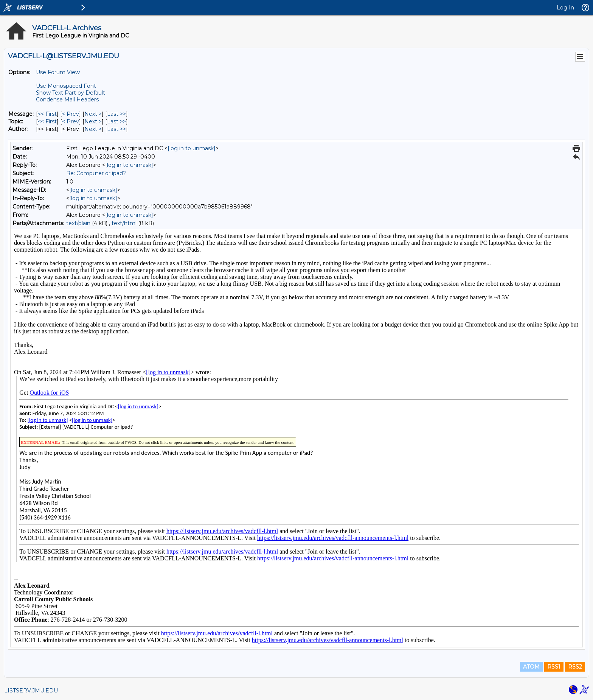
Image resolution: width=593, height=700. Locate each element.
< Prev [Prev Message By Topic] (71, 121)
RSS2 (575, 667)
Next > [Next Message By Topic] (93, 121)
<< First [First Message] (47, 114)
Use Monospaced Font (66, 86)
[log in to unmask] (192, 148)
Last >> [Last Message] (116, 114)
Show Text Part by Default (71, 93)
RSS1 (554, 667)
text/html (124, 223)
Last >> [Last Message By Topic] (116, 121)
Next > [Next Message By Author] (93, 129)
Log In (565, 8)
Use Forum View (58, 72)
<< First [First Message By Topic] (47, 121)
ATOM (531, 667)
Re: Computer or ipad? (96, 173)
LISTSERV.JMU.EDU (31, 691)
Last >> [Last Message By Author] (116, 129)
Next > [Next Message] (93, 114)
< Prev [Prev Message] (71, 114)
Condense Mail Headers (67, 100)
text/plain (78, 223)
